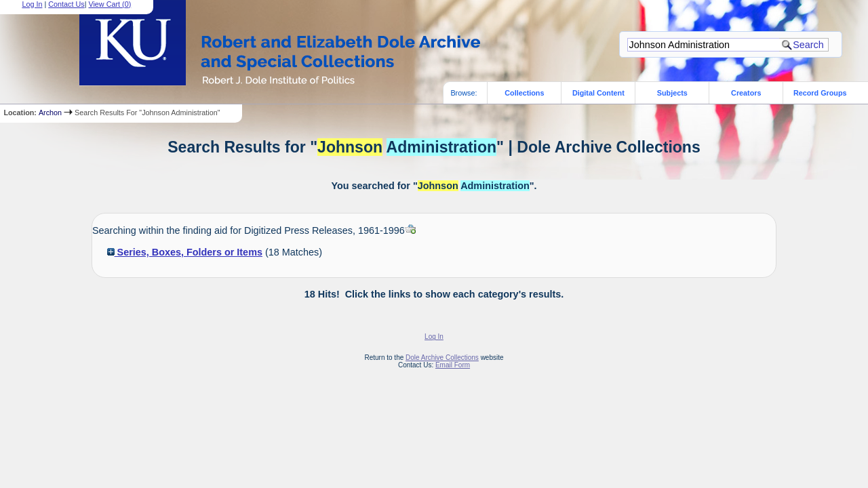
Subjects (672, 93)
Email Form (453, 365)
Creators (746, 93)
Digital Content (598, 93)
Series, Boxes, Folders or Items (185, 252)
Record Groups (820, 93)
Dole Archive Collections (442, 358)
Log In (434, 337)
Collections (524, 93)
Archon (50, 113)
